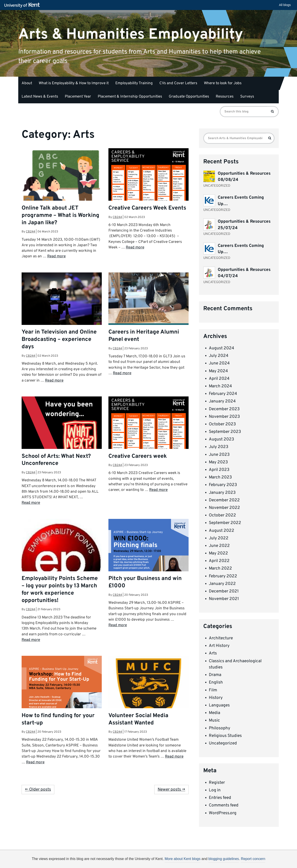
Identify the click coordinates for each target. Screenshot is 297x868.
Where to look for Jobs (223, 83)
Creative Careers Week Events (147, 208)
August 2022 (222, 531)
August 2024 (222, 348)
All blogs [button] (285, 5)
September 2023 (225, 432)
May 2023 (218, 462)
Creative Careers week (138, 456)
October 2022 (222, 515)
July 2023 (219, 447)
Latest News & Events (40, 97)
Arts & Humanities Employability (131, 34)
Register (217, 783)
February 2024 (223, 394)
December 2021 (224, 591)
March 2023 (220, 477)
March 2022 (220, 568)
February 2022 (223, 576)
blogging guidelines (224, 859)
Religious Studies (225, 736)
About (27, 83)
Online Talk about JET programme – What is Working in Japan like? (60, 216)
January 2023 (222, 493)
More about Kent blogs (182, 859)
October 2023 (222, 424)
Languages (219, 705)
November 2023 (224, 417)
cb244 (31, 232)
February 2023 (223, 485)
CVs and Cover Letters (178, 83)
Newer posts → (171, 790)
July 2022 (219, 538)
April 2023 (219, 470)
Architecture (221, 638)
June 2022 (219, 546)
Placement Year (78, 97)
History (216, 698)
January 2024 (222, 401)
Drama (215, 675)
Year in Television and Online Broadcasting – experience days (59, 340)
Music (214, 720)
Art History (219, 646)
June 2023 (219, 455)
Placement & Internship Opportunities (130, 97)
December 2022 (224, 500)
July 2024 (219, 356)
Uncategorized (223, 743)
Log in (215, 790)
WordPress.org (223, 813)
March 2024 (220, 386)
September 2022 (225, 523)
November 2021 (224, 599)
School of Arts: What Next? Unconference (56, 460)
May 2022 (218, 553)
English (216, 682)
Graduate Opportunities (189, 97)
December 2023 (224, 409)
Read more (56, 256)
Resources (225, 97)
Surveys (247, 97)
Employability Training (134, 83)
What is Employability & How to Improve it (74, 83)
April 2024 (219, 379)
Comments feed (224, 805)
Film (213, 690)
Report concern (253, 859)
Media (215, 713)
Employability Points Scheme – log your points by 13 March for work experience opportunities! (60, 590)
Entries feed (220, 798)
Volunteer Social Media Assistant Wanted (138, 719)
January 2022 (222, 584)
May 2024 (218, 371)
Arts (213, 653)
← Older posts (38, 790)
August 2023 (221, 439)
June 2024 (219, 363)
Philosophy (220, 728)
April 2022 (219, 561)
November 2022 (224, 508)
